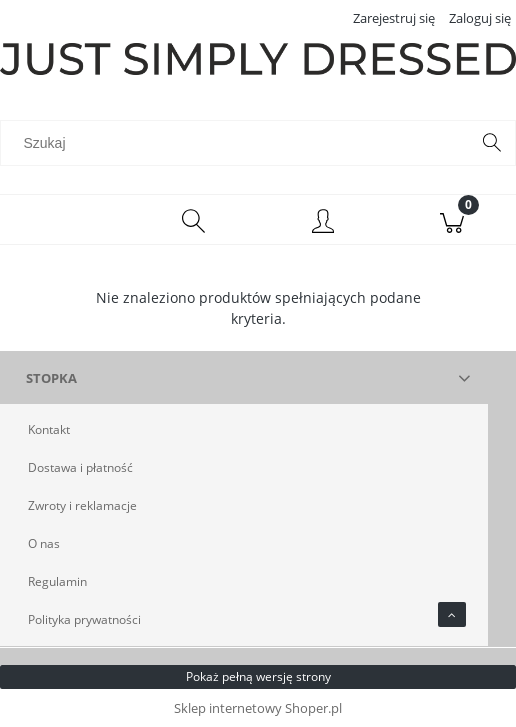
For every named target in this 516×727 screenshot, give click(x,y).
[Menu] (64, 220)
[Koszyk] (451, 220)
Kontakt (49, 429)
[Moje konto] (322, 223)
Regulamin (57, 581)
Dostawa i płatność (80, 467)
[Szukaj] (492, 143)
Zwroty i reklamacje (82, 505)
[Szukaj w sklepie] (239, 143)
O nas (44, 543)
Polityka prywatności (84, 619)
